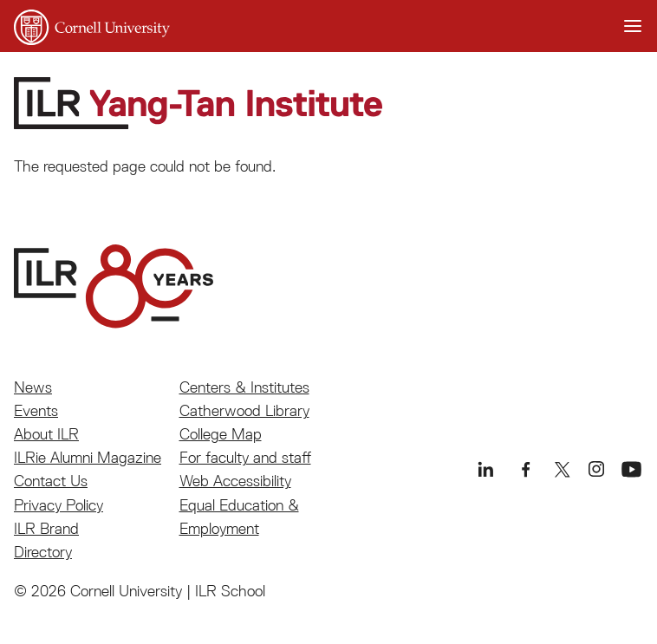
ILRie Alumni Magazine (88, 457)
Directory (43, 552)
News (33, 387)
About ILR (46, 434)
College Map (221, 434)
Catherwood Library (244, 410)
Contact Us (51, 481)
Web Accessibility (235, 481)
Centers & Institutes (244, 387)
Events (36, 410)
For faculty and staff (245, 457)
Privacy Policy (59, 505)
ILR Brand (46, 528)
